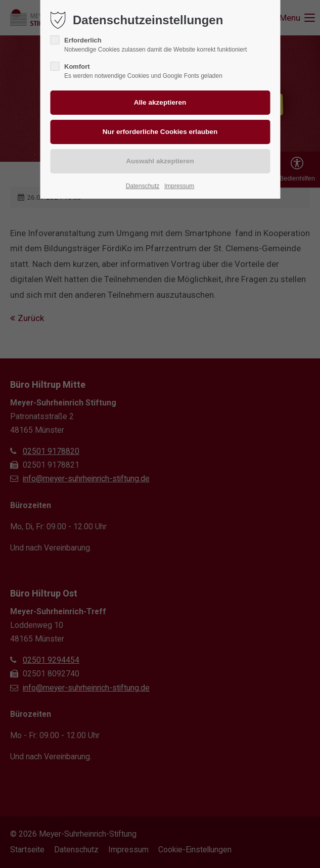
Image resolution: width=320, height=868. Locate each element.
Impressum (179, 186)
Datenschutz (143, 186)
